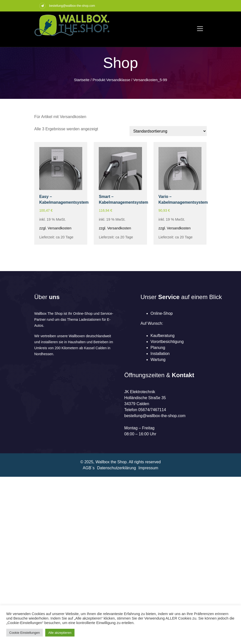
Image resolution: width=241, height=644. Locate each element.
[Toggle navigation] (200, 29)
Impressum (148, 468)
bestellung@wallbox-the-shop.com (72, 6)
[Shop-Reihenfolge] (168, 131)
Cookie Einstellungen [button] (24, 633)
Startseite (82, 80)
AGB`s (89, 468)
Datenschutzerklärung (116, 468)
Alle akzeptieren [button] (60, 633)
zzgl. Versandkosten (55, 228)
